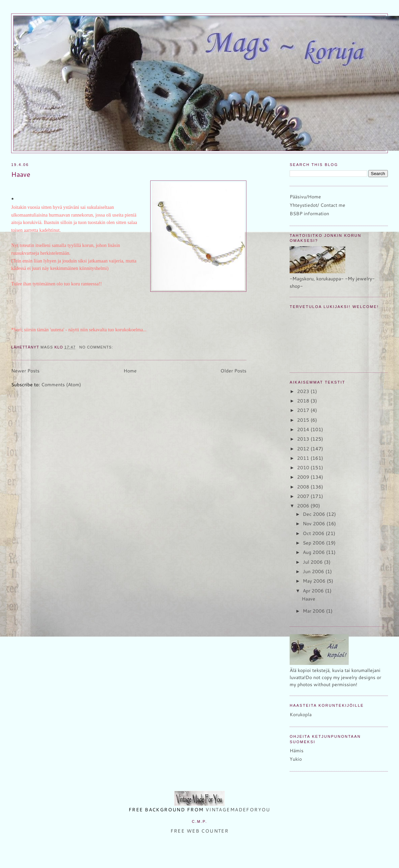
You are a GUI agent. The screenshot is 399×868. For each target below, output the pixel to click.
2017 (304, 410)
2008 (304, 487)
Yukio (296, 759)
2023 (304, 391)
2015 (304, 420)
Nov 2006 (315, 524)
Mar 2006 (314, 611)
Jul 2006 (313, 562)
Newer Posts (25, 371)
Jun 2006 (314, 571)
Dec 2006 (315, 514)
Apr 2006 (314, 591)
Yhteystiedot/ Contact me (317, 205)
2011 (304, 458)
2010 (304, 468)
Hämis (297, 751)
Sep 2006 (314, 543)
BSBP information (309, 214)
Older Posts (233, 371)
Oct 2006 (314, 533)
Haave (21, 174)
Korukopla (301, 715)
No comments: (97, 347)
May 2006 (315, 581)
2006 (304, 506)
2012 (304, 449)
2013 (304, 439)
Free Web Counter (200, 831)
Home (130, 371)
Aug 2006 (314, 552)
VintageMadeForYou (237, 810)
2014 (304, 429)
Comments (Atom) (61, 385)
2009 (304, 477)
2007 (304, 496)
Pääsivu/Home (305, 197)
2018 (304, 401)
